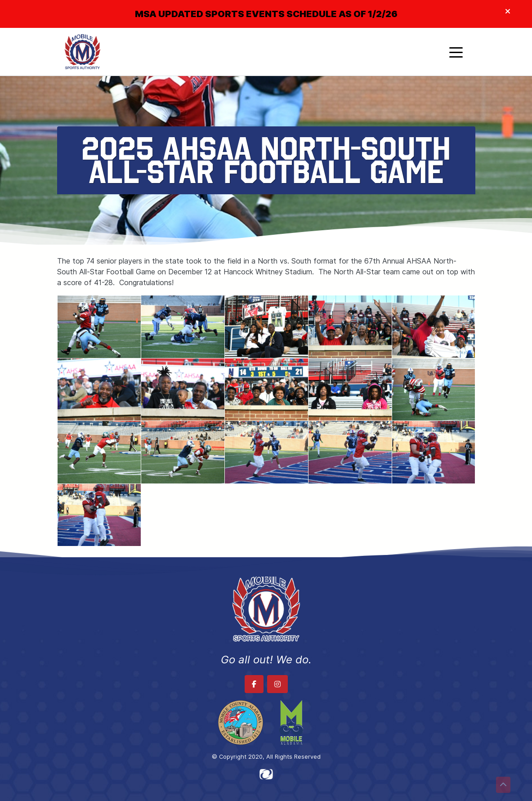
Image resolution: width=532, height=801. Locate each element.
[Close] (508, 12)
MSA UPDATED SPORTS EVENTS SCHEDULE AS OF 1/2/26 (266, 14)
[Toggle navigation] (456, 52)
